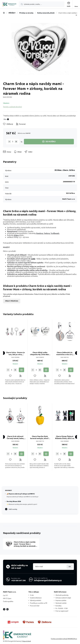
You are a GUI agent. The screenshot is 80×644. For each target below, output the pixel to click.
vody (33, 259)
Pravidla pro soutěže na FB (39, 603)
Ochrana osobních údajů (63, 598)
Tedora (47, 233)
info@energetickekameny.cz (48, 580)
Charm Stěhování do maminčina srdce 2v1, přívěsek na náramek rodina (65, 353)
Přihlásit (70, 567)
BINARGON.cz (72, 639)
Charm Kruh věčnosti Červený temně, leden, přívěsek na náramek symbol (15, 437)
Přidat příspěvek (12, 301)
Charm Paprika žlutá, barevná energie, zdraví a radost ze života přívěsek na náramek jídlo (40, 437)
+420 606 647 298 (18, 580)
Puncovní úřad (35, 606)
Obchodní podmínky (62, 595)
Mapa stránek (27, 641)
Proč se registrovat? (62, 611)
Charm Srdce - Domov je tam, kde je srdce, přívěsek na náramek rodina (15, 353)
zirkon (16, 235)
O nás (32, 595)
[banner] (10, 4)
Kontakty (58, 606)
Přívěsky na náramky (26, 13)
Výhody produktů (36, 600)
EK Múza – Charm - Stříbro (65, 170)
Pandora (40, 233)
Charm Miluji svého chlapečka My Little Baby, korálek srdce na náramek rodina (40, 353)
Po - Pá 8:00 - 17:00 (62, 608)
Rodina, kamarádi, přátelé (46, 13)
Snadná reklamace (36, 598)
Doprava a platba (61, 600)
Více (5, 119)
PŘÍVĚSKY (12, 13)
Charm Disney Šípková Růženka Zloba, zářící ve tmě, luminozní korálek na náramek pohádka (65, 437)
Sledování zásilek (61, 603)
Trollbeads (55, 233)
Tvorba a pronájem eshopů (59, 639)
